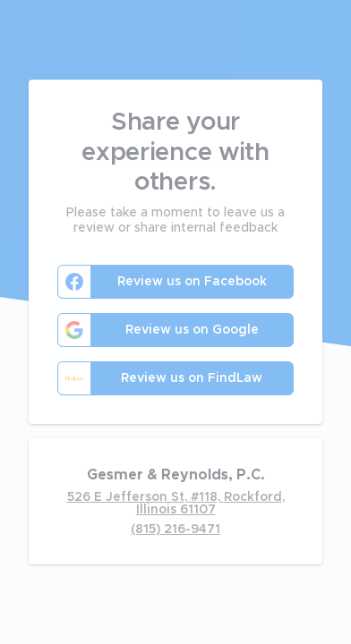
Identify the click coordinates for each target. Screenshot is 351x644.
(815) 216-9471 (175, 530)
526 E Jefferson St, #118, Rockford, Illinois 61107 (176, 504)
